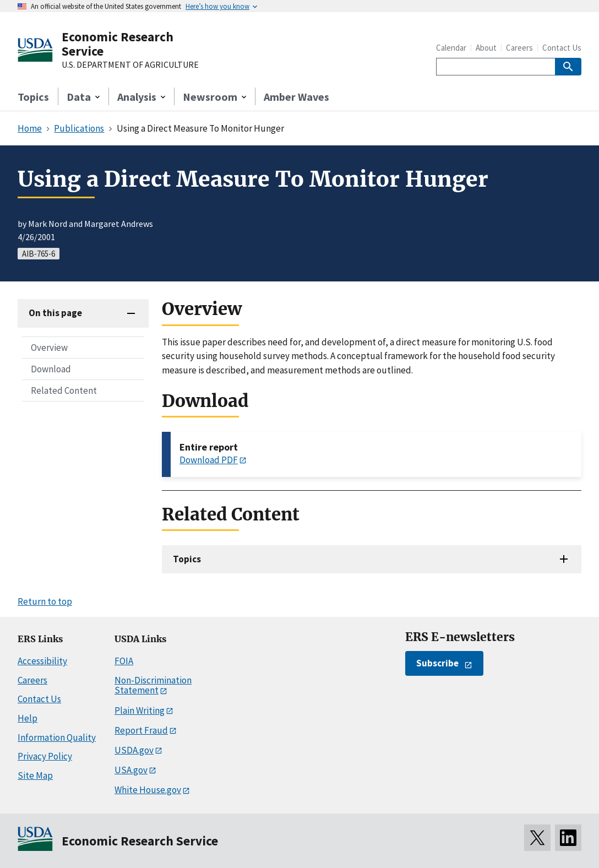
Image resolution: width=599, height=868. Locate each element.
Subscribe (437, 663)
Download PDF (209, 460)
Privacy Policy (45, 756)
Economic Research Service (118, 44)
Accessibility (42, 661)
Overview (49, 348)
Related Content (64, 390)
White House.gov (148, 790)
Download (51, 369)
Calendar (451, 48)
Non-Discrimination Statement (153, 685)
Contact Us (562, 48)
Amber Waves (296, 97)
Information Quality (57, 737)
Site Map (35, 775)
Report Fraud (141, 730)
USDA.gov (134, 750)
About (486, 48)
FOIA (124, 661)
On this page (55, 313)
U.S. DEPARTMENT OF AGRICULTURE (130, 65)
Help (28, 718)
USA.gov (131, 770)
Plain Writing (140, 710)
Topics (33, 97)
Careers (519, 48)
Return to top (45, 601)
